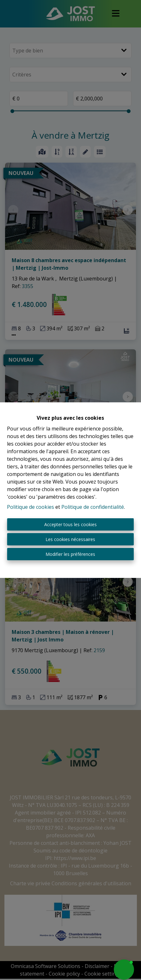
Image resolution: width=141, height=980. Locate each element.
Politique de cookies (31, 507)
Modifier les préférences (70, 554)
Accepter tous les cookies (70, 524)
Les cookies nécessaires (70, 539)
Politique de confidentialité (93, 507)
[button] (124, 970)
